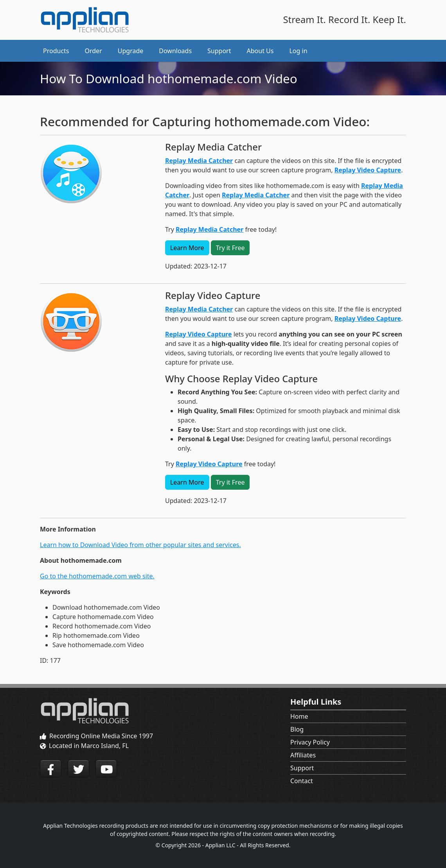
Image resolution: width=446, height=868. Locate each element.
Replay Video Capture (368, 170)
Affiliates (303, 755)
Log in (298, 51)
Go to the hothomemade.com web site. (97, 576)
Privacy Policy (310, 742)
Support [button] (219, 51)
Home (299, 716)
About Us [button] (260, 51)
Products (56, 51)
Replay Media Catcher (199, 161)
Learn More (187, 248)
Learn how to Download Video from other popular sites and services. (140, 545)
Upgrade (131, 51)
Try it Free (230, 248)
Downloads (175, 51)
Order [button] (94, 51)
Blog (297, 729)
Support (302, 768)
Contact (302, 781)
